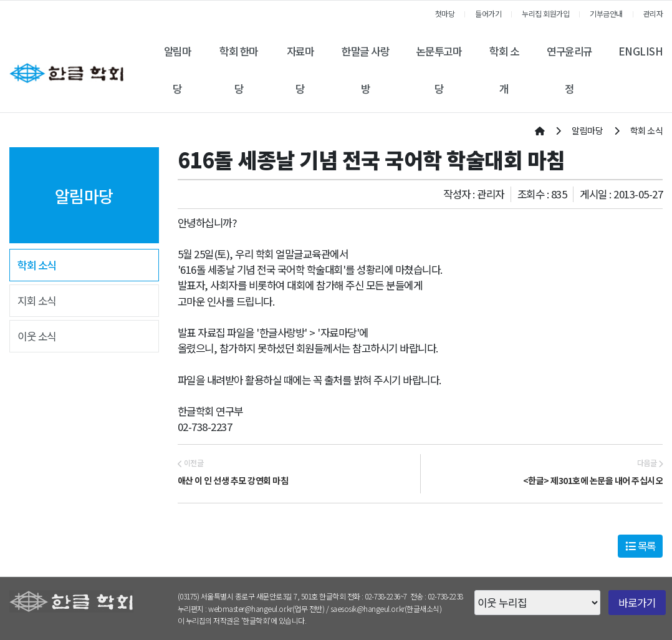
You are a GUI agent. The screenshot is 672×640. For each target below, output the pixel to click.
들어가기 (488, 13)
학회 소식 (37, 265)
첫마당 (445, 13)
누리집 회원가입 (545, 13)
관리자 (653, 13)
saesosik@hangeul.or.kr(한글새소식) (386, 608)
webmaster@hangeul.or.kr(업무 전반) (266, 608)
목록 (641, 546)
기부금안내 (606, 13)
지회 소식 (37, 301)
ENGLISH (641, 51)
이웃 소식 (37, 336)
